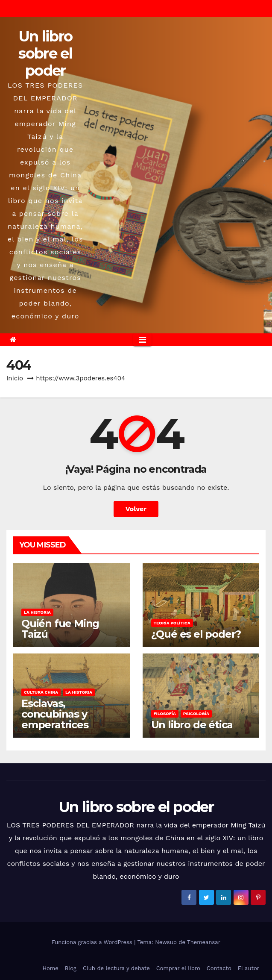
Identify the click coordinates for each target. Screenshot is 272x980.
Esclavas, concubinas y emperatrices (55, 714)
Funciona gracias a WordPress (93, 942)
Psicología (196, 714)
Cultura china (41, 692)
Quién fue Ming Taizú (60, 629)
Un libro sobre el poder (45, 53)
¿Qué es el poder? (196, 634)
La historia (37, 612)
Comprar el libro (178, 968)
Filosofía (165, 714)
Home (51, 968)
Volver (136, 509)
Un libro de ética (192, 725)
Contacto (219, 968)
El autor (249, 968)
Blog (71, 968)
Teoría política (172, 623)
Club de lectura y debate (116, 968)
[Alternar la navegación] (142, 340)
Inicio (15, 378)
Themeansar (204, 942)
